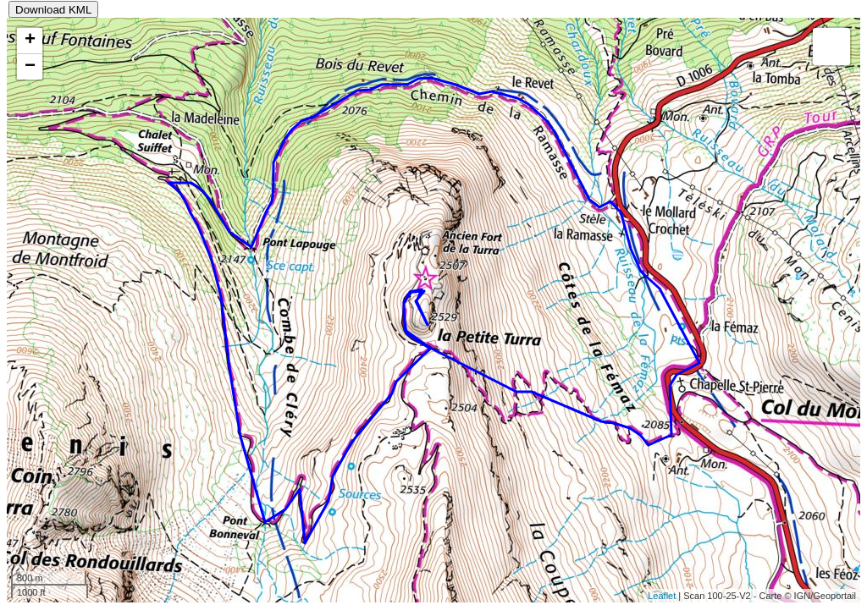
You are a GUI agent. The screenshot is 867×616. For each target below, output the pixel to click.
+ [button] (30, 41)
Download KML (53, 10)
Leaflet (662, 596)
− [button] (30, 67)
